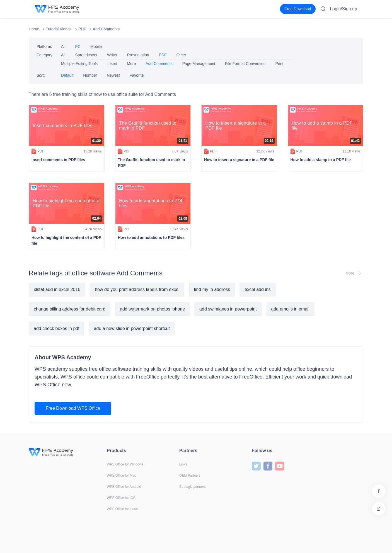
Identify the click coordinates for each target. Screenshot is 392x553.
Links (183, 464)
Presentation (138, 55)
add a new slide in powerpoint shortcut (132, 328)
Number (90, 75)
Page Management (199, 64)
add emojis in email (290, 309)
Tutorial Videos (59, 29)
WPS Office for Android (124, 487)
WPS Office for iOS (121, 498)
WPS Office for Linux (122, 509)
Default (67, 75)
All (63, 47)
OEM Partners (190, 476)
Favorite (137, 75)
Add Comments (106, 29)
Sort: (41, 75)
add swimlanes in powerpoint (228, 309)
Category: (45, 55)
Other (181, 55)
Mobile (96, 47)
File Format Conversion (245, 64)
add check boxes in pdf (57, 328)
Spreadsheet (86, 55)
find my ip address (212, 289)
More (131, 64)
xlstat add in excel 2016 (57, 289)
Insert (112, 64)
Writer (112, 55)
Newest (113, 75)
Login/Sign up (343, 9)
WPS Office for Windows (125, 464)
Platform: (44, 47)
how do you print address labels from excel (137, 289)
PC (78, 47)
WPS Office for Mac (121, 476)
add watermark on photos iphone (152, 309)
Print (279, 64)
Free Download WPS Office (73, 408)
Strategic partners (193, 487)
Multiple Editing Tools (79, 64)
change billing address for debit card (70, 309)
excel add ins (257, 289)
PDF (82, 29)
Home (34, 29)
